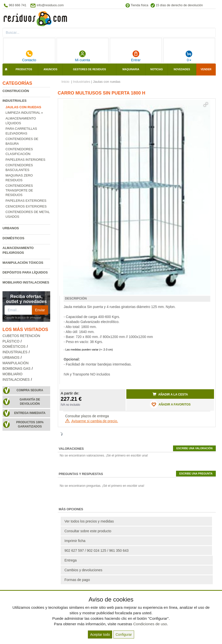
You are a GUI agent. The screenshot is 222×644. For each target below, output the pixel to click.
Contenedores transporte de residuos (19, 190)
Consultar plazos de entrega (87, 416)
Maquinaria (131, 69)
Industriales (14, 101)
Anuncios (50, 69)
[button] (206, 104)
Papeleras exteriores (26, 201)
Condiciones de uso (150, 624)
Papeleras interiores (25, 160)
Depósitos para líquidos (25, 272)
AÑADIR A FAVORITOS (170, 404)
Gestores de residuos (89, 69)
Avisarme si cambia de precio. (92, 421)
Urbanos (11, 228)
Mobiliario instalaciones (26, 282)
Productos (24, 69)
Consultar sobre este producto (88, 531)
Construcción (16, 91)
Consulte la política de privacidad (23, 318)
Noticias (157, 69)
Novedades (182, 69)
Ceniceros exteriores (26, 206)
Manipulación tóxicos (23, 263)
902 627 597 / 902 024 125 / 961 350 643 (97, 550)
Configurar (124, 634)
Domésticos (13, 238)
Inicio (65, 82)
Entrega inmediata (30, 413)
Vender (206, 69)
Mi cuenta (83, 56)
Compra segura (30, 390)
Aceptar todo (100, 634)
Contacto (29, 56)
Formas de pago (77, 580)
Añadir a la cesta (170, 394)
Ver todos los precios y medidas (89, 521)
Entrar (136, 56)
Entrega (71, 560)
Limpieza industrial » (24, 113)
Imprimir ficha (75, 541)
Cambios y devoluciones (83, 570)
